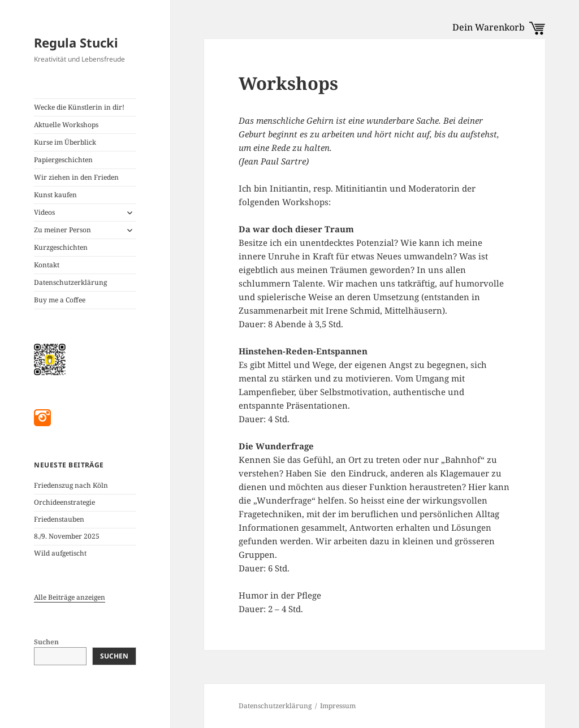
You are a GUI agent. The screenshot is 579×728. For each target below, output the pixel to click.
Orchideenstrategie (64, 502)
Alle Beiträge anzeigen (70, 597)
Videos (44, 212)
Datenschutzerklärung (70, 282)
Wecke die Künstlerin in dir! (79, 107)
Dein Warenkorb (499, 27)
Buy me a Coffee (60, 300)
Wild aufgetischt (60, 553)
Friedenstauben (59, 519)
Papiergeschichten (63, 160)
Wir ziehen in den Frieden (76, 177)
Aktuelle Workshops (66, 125)
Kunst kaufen (55, 195)
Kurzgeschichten (61, 247)
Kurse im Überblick (65, 142)
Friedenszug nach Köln (71, 485)
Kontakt (47, 265)
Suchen (46, 642)
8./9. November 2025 (67, 536)
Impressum (338, 706)
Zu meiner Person (62, 230)
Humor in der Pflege (280, 595)
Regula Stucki (76, 42)
